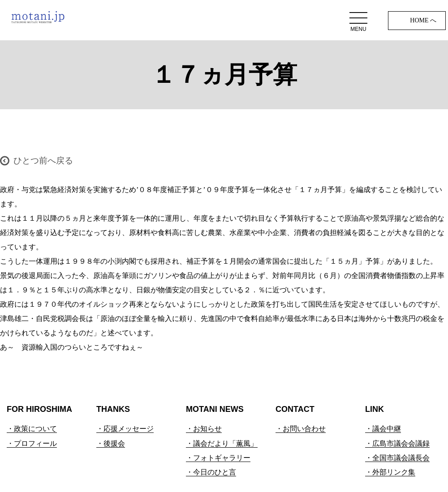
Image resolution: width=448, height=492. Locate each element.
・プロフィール (32, 443)
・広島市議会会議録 (397, 443)
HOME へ (423, 20)
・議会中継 (383, 429)
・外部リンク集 (390, 472)
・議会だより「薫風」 (222, 443)
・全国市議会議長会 (397, 458)
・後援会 (111, 443)
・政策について (32, 429)
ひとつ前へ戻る (43, 160)
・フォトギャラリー (218, 458)
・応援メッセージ (125, 429)
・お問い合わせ (301, 429)
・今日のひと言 (211, 472)
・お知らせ (204, 429)
